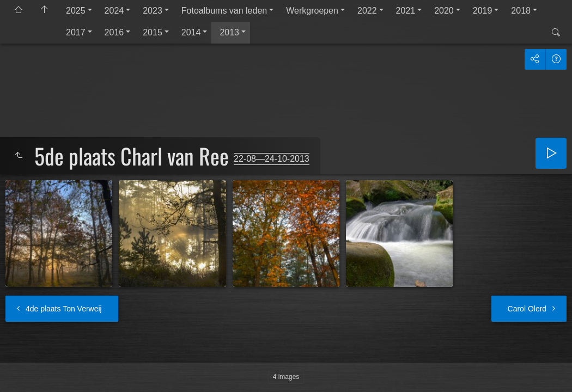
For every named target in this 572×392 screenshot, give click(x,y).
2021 (406, 11)
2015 (153, 32)
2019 (483, 11)
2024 (114, 11)
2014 (191, 32)
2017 (76, 32)
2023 (153, 11)
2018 (521, 11)
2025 (76, 11)
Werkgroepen (312, 11)
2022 (367, 11)
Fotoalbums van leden (224, 11)
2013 (229, 32)
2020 (444, 11)
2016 (114, 32)
